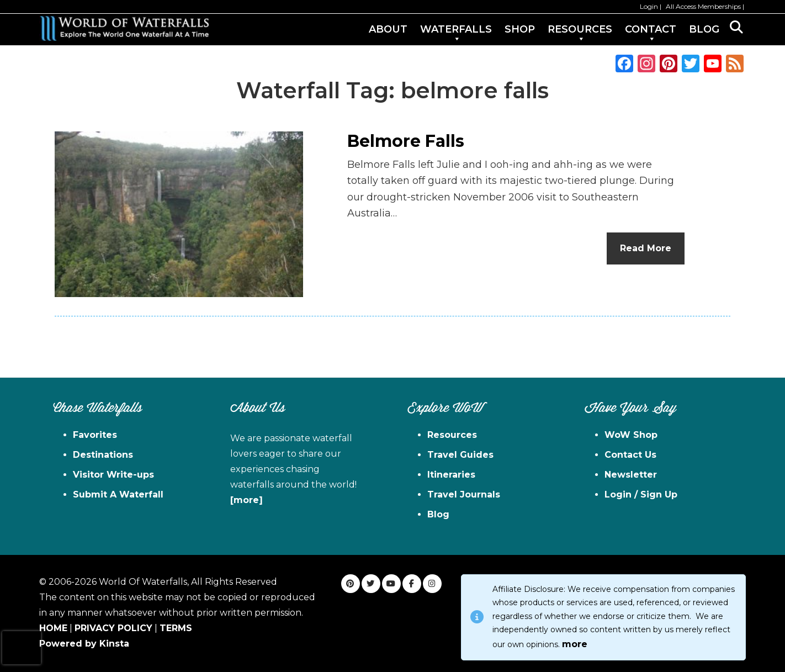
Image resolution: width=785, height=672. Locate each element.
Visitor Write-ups (113, 475)
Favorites (95, 435)
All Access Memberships (703, 6)
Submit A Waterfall (118, 494)
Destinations (103, 455)
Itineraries (451, 475)
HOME (53, 628)
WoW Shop (631, 435)
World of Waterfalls (124, 28)
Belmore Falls (406, 141)
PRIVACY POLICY (113, 628)
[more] (246, 500)
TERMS (176, 628)
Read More (646, 248)
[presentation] (22, 648)
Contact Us (630, 455)
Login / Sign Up (641, 494)
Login (649, 6)
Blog (438, 514)
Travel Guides (460, 455)
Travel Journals (464, 494)
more (575, 644)
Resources (452, 435)
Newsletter (631, 475)
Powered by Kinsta (84, 644)
